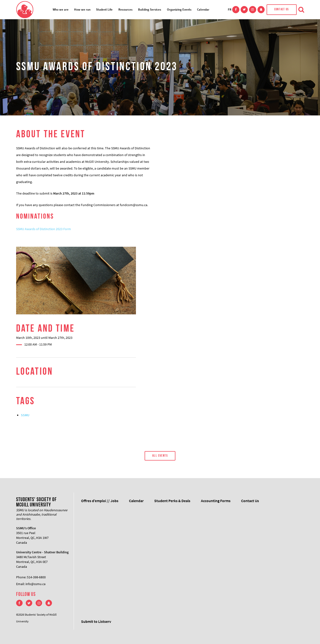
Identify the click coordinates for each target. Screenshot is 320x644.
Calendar (203, 9)
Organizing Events (179, 9)
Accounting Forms (216, 501)
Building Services (150, 9)
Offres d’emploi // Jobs (100, 501)
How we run (82, 9)
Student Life (104, 9)
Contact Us (282, 9)
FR (230, 9)
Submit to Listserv (96, 621)
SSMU (25, 415)
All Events (160, 456)
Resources (125, 9)
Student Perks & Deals (172, 501)
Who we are (61, 9)
